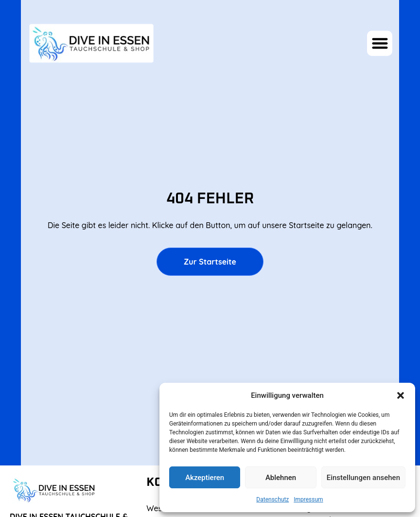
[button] (401, 395)
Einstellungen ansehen (363, 478)
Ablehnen (281, 478)
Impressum (308, 499)
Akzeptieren (205, 478)
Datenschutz (272, 499)
